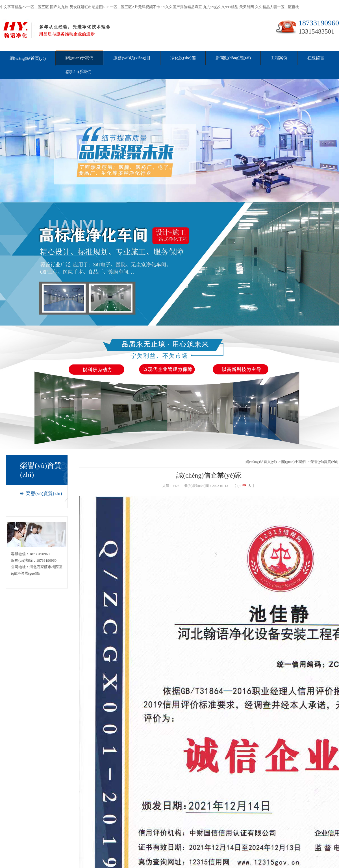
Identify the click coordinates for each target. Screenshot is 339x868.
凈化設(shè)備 (183, 58)
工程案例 (279, 58)
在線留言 (316, 58)
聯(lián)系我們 (79, 72)
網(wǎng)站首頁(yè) (28, 58)
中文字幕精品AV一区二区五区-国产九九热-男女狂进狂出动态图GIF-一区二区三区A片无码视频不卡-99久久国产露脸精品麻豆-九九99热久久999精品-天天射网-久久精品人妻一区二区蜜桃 (150, 7)
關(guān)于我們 (80, 58)
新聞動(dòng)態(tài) (233, 58)
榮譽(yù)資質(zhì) (44, 494)
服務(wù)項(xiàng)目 (132, 58)
